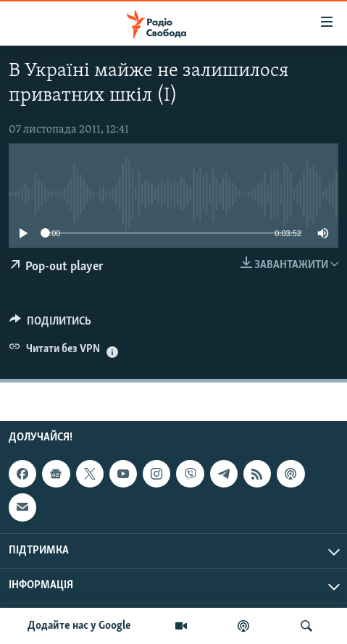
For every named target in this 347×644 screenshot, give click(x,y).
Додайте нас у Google (79, 626)
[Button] (50, 325)
